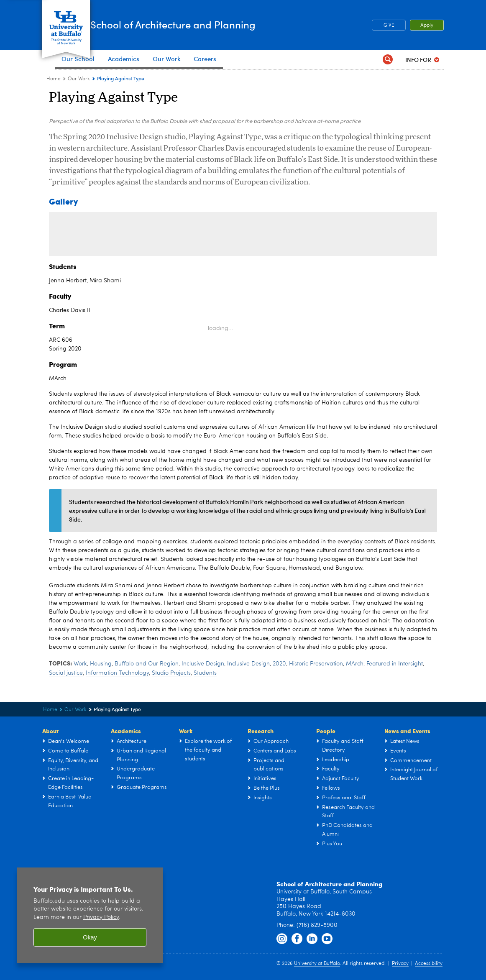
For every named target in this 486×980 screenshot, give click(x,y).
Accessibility (429, 964)
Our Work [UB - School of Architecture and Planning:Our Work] (79, 79)
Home (54, 79)
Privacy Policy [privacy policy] (101, 917)
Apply (427, 26)
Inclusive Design (203, 664)
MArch (355, 664)
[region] (90, 915)
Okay (90, 937)
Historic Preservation (316, 664)
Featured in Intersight (395, 664)
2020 (279, 664)
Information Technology (117, 673)
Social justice (66, 673)
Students (205, 673)
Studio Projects (171, 673)
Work (80, 664)
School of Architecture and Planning (228, 24)
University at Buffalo (317, 964)
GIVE (389, 26)
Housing (101, 664)
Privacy (400, 964)
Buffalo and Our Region (147, 664)
